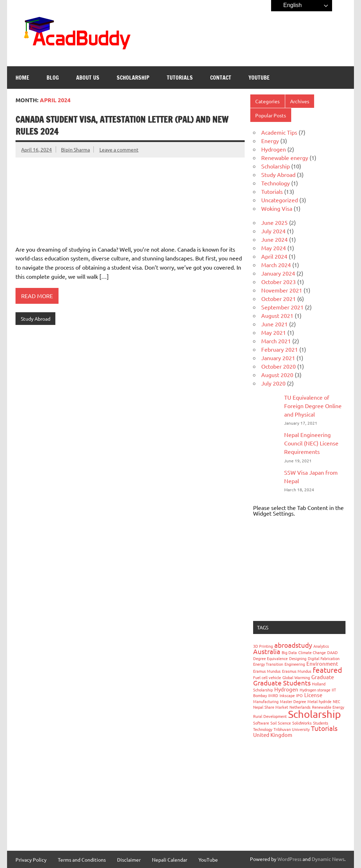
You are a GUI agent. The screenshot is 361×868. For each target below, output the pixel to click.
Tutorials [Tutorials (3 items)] (324, 728)
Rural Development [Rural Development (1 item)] (270, 716)
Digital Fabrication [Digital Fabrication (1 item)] (324, 658)
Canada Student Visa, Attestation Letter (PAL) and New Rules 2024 (122, 125)
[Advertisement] (299, 568)
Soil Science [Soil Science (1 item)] (281, 723)
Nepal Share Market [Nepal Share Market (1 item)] (271, 707)
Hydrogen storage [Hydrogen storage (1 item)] (315, 690)
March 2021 (276, 341)
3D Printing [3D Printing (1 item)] (263, 646)
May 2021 (274, 332)
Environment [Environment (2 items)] (322, 663)
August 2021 (277, 315)
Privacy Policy (31, 860)
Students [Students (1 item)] (321, 723)
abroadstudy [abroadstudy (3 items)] (293, 645)
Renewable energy (285, 158)
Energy (270, 141)
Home (22, 78)
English (287, 6)
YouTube (259, 78)
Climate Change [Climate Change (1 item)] (312, 652)
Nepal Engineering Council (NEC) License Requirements (311, 443)
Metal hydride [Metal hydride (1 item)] (319, 701)
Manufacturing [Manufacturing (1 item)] (266, 701)
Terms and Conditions (82, 860)
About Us (88, 78)
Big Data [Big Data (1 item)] (289, 652)
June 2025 (274, 222)
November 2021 (282, 290)
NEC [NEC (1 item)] (336, 701)
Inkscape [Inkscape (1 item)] (287, 695)
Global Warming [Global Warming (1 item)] (296, 677)
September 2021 (282, 307)
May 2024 (274, 248)
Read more (37, 296)
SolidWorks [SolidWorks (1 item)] (302, 723)
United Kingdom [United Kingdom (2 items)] (273, 735)
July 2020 (273, 383)
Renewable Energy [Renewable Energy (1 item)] (328, 707)
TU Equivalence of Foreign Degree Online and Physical (313, 406)
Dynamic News (328, 859)
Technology (276, 183)
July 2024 (273, 231)
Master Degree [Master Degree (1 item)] (293, 701)
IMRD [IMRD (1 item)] (273, 695)
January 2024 (278, 273)
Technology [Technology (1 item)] (263, 729)
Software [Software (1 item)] (261, 723)
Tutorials (180, 78)
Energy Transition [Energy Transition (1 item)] (268, 664)
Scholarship (133, 78)
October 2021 (279, 298)
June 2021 (274, 324)
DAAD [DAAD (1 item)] (332, 652)
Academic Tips (279, 132)
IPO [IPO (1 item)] (299, 695)
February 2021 (280, 349)
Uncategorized (280, 200)
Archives (300, 101)
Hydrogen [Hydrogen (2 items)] (286, 689)
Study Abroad (36, 319)
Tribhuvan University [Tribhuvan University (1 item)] (292, 729)
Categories (267, 101)
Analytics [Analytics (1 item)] (321, 646)
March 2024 (276, 265)
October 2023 (279, 282)
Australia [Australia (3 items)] (267, 651)
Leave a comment (119, 149)
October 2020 (279, 366)
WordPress (289, 859)
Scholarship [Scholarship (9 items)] (314, 714)
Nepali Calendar (170, 860)
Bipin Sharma (75, 149)
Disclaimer (129, 860)
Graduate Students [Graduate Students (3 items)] (282, 683)
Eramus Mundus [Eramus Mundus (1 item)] (267, 671)
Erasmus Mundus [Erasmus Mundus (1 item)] (297, 671)
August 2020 (277, 375)
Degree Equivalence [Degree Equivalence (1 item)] (270, 658)
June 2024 (274, 239)
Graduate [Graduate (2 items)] (323, 677)
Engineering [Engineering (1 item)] (295, 664)
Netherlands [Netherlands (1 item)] (300, 707)
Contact (221, 78)
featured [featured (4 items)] (327, 670)
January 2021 (278, 358)
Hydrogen (274, 149)
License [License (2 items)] (313, 695)
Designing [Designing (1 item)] (298, 658)
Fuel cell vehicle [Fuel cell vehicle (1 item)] (267, 677)
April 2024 (274, 256)
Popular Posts (271, 115)
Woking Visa (277, 208)
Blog (53, 78)
